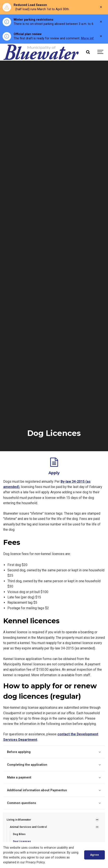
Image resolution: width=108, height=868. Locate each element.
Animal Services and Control (28, 827)
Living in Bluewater (19, 820)
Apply (54, 473)
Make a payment (54, 778)
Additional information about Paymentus (54, 790)
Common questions (54, 803)
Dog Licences (22, 841)
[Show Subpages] (97, 820)
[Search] (88, 52)
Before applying (54, 752)
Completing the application (54, 765)
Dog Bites (19, 834)
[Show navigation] (101, 52)
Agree (95, 855)
